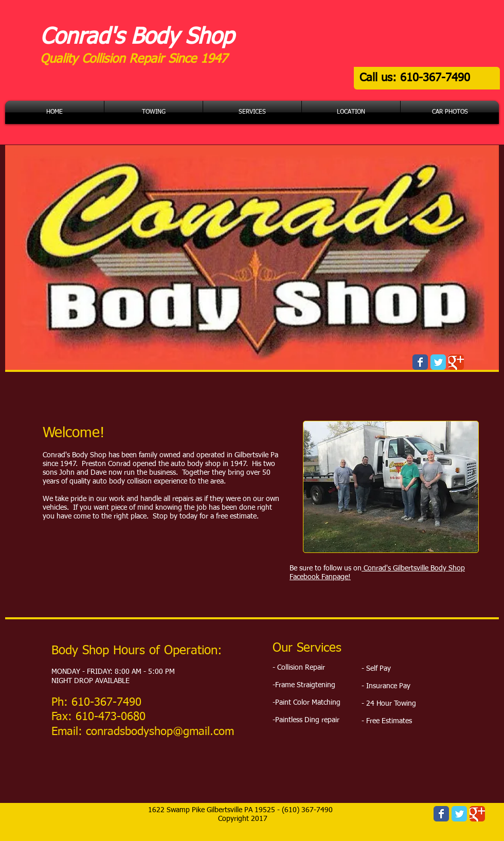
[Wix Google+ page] (456, 362)
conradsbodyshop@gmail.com (160, 732)
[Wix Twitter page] (438, 362)
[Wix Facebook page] (420, 362)
